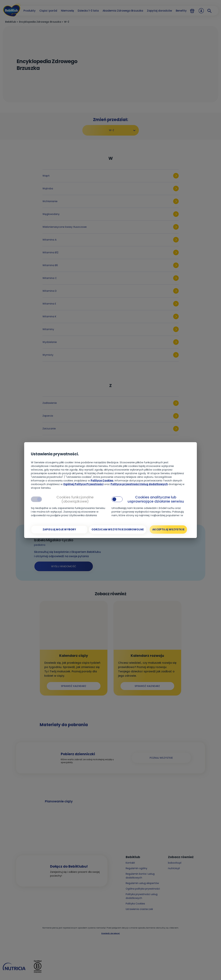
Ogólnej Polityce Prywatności (83, 484)
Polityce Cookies (102, 480)
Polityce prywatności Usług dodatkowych (139, 484)
